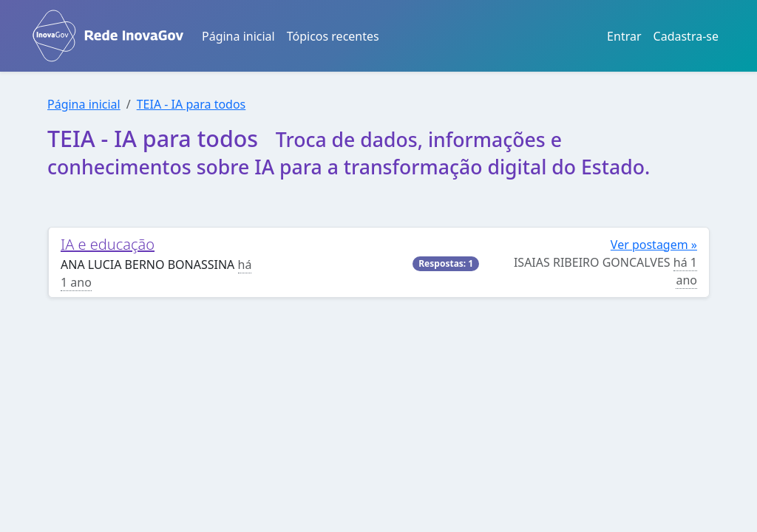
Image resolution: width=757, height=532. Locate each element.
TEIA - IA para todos (191, 104)
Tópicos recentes (333, 36)
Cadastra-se (686, 36)
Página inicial (238, 36)
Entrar (624, 36)
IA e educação (108, 244)
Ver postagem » (654, 245)
